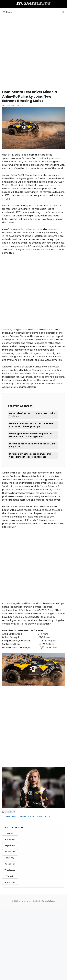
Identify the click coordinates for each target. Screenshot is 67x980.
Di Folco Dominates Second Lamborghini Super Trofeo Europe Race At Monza (30, 455)
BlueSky (10, 858)
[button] (63, 12)
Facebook (10, 864)
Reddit (10, 833)
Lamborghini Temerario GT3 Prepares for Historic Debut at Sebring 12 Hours (31, 435)
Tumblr (10, 876)
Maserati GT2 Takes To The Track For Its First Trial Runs (33, 415)
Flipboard (10, 846)
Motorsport (10, 812)
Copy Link (10, 882)
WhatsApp (10, 870)
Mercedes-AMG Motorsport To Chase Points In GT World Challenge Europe (32, 425)
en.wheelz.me (33, 4)
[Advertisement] (33, 52)
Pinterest (10, 839)
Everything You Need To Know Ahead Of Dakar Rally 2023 (33, 445)
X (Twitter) (10, 852)
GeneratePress (48, 901)
